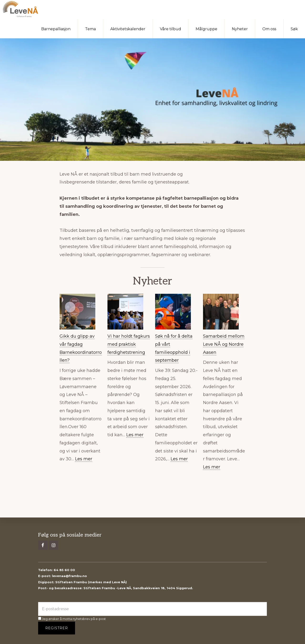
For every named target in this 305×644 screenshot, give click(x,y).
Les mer (84, 459)
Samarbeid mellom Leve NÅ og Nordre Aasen (224, 344)
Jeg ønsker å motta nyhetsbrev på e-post (72, 619)
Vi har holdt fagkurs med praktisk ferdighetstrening (129, 344)
